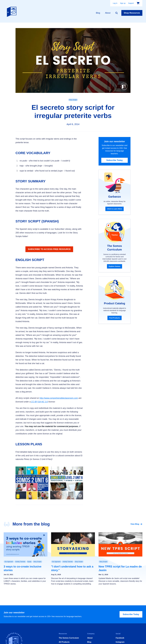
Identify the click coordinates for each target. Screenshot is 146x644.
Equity (29, 562)
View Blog (136, 524)
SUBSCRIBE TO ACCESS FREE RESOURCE (49, 249)
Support (131, 3)
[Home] (12, 11)
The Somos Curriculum (69, 638)
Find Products (115, 318)
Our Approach (9, 562)
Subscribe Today (115, 160)
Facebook (120, 638)
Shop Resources (132, 13)
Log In (115, 3)
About (108, 13)
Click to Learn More (115, 209)
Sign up (123, 3)
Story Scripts (73, 100)
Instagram (120, 642)
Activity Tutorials (20, 562)
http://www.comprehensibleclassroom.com (59, 398)
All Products (64, 642)
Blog (98, 13)
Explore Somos (115, 266)
